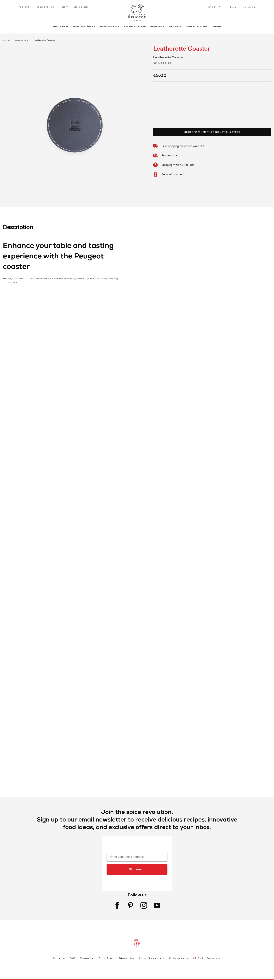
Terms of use (87, 958)
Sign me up (137, 869)
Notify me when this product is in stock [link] (212, 132)
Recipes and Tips (44, 7)
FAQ (73, 958)
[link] (232, 7)
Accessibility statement (151, 958)
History (64, 7)
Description (18, 227)
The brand (23, 7)
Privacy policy (126, 958)
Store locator (81, 7)
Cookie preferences (179, 958)
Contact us (59, 958)
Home (6, 40)
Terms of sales (106, 958)
